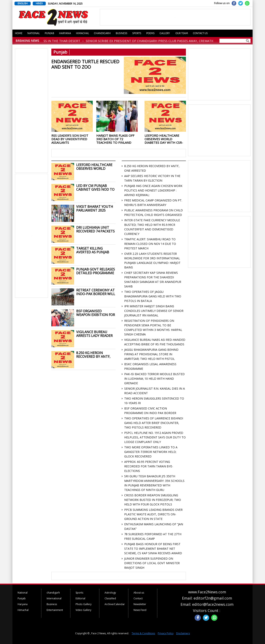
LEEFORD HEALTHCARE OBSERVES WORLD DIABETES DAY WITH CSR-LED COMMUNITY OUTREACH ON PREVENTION (164, 139)
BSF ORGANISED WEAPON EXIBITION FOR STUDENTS (96, 313)
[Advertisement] (32, 111)
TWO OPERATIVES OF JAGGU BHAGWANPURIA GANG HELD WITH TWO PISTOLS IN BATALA (153, 296)
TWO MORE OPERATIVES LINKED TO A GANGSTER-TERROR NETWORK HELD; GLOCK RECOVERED (151, 452)
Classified (110, 598)
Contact (138, 598)
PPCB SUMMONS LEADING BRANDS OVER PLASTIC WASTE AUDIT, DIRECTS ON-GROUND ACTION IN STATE (153, 514)
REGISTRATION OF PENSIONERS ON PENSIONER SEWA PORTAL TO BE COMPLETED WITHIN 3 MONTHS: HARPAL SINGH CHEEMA (153, 327)
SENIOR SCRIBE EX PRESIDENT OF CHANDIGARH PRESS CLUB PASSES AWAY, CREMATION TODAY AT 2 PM (169, 41)
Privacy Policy (166, 633)
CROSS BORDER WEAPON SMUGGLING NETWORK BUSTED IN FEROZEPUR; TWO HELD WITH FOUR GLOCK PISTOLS (153, 500)
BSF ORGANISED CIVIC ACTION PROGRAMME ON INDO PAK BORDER (150, 411)
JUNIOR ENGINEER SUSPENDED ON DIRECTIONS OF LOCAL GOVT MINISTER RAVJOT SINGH (152, 563)
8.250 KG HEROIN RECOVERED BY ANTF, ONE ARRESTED (93, 355)
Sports (137, 33)
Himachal (83, 33)
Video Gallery (83, 610)
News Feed (140, 610)
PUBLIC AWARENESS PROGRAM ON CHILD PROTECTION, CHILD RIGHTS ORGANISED (154, 212)
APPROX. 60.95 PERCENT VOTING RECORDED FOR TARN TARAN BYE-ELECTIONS (149, 466)
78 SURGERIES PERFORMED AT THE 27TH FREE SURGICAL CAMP (153, 536)
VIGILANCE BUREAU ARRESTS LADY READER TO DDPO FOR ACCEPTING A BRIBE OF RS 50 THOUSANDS (95, 334)
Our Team (182, 33)
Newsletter (140, 604)
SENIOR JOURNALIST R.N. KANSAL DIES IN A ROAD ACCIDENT (155, 391)
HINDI (39, 3)
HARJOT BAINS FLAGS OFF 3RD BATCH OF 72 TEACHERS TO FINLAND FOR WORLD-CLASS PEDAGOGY (115, 139)
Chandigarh (102, 33)
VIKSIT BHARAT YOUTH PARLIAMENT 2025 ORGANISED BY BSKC (95, 208)
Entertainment (55, 610)
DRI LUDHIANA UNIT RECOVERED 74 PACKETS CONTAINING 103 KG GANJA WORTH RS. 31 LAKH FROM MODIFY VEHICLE (95, 229)
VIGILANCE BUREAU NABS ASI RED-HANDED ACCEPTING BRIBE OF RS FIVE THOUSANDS (155, 342)
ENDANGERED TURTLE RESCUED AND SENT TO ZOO (85, 64)
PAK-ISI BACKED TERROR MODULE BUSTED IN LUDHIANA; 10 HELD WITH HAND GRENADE (154, 379)
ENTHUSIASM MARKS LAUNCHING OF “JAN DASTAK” (154, 526)
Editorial (80, 598)
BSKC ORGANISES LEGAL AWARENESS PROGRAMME (150, 366)
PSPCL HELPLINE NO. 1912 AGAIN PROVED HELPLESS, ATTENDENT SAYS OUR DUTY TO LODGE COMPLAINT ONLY (155, 437)
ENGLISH (23, 3)
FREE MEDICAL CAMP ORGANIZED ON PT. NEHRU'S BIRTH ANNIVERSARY (153, 203)
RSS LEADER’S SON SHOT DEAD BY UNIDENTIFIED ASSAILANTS (70, 139)
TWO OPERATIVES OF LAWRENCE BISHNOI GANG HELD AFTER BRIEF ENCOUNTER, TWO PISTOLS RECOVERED (154, 423)
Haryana (65, 33)
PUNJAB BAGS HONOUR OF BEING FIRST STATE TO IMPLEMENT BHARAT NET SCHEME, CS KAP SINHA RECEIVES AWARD (153, 549)
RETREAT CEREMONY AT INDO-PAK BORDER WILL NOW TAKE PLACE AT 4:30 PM (96, 292)
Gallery (165, 33)
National (34, 33)
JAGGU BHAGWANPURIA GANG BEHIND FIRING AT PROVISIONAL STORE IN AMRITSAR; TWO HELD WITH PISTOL (151, 354)
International (54, 598)
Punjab (49, 33)
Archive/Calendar (115, 604)
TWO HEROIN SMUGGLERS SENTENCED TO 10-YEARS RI (154, 401)
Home (19, 33)
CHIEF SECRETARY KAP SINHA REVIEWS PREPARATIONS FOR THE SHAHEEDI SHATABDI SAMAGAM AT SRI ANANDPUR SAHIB (153, 280)
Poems (150, 33)
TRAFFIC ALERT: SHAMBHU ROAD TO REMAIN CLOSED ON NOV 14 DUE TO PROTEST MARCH (150, 244)
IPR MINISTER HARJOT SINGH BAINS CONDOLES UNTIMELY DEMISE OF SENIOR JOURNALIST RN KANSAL (154, 311)
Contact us (200, 33)
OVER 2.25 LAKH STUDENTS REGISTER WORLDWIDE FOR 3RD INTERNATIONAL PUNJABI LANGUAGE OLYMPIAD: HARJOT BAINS (152, 260)
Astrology (110, 593)
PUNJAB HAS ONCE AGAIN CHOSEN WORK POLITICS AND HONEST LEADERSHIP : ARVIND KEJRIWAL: (153, 190)
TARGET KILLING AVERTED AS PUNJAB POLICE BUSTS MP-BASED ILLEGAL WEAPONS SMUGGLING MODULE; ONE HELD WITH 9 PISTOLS (95, 250)
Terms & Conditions (143, 633)
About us (139, 593)
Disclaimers (183, 633)
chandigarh (53, 593)
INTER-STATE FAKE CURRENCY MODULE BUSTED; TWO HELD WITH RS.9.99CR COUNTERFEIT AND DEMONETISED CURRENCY (152, 227)
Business (122, 33)
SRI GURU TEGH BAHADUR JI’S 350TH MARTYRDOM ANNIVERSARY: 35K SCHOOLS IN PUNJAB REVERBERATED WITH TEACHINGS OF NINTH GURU (154, 483)
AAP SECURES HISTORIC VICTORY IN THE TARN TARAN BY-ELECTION (152, 178)
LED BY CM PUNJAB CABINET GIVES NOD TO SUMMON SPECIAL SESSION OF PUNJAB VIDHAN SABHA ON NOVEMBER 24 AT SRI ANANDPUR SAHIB (95, 188)
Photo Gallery (84, 604)
